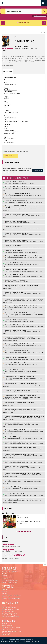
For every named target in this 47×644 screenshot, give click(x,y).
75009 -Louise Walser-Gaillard (31, 256)
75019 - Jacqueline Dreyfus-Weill (22, 442)
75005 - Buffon (27, 194)
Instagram (5, 591)
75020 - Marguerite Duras (20, 466)
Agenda (5, 573)
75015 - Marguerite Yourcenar (31, 344)
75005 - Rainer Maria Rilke (20, 214)
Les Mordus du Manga (9, 615)
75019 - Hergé (17, 437)
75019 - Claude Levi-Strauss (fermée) (33, 416)
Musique (5, 575)
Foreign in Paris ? (7, 629)
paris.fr (3, 640)
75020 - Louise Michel (19, 461)
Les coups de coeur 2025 (10, 613)
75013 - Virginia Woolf (28, 313)
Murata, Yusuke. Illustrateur (12, 93)
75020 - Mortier (27, 480)
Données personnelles (15, 631)
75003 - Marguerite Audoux (21, 187)
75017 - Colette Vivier (19, 370)
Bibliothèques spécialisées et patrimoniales (19, 640)
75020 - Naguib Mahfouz (21, 487)
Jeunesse (5, 579)
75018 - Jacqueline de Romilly (21, 390)
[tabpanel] (23, 110)
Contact (8, 624)
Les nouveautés (7, 606)
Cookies (5, 631)
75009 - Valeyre (17, 251)
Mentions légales (7, 633)
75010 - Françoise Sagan (20, 270)
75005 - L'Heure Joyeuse (20, 201)
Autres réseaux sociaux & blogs (11, 595)
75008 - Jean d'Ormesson (20, 240)
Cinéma (5, 577)
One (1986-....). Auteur (22, 46)
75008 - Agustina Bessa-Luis (21, 233)
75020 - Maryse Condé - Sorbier (31, 473)
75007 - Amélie (17, 226)
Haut (45, 564)
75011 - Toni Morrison (19, 275)
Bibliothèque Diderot (28, 499)
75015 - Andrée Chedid (19, 330)
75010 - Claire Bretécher (20, 263)
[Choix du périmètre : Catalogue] (3, 11)
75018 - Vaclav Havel (28, 402)
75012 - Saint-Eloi (18, 292)
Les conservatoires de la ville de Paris (11, 641)
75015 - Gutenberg (28, 337)
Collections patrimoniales (10, 581)
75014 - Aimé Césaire (19, 325)
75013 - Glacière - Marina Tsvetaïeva (33, 299)
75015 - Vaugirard (27, 351)
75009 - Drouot (17, 245)
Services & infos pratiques (10, 572)
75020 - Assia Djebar (28, 454)
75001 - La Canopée (18, 182)
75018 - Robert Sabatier (29, 396)
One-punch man (8, 66)
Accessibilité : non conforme (31, 641)
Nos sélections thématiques (11, 609)
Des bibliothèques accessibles (11, 627)
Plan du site (6, 635)
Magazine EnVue (7, 626)
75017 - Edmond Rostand (29, 383)
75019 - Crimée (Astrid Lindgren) (22, 423)
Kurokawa (24, 48)
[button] (44, 3)
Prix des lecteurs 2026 (9, 611)
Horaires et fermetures (9, 608)
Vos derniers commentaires (10, 617)
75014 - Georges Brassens (20, 320)
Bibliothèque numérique (10, 582)
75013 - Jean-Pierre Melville (30, 306)
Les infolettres (6, 597)
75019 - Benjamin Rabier (29, 409)
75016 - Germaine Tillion (20, 358)
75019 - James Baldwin (29, 447)
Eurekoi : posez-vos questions (11, 599)
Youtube (5, 593)
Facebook (5, 590)
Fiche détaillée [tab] (8, 71)
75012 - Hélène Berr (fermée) (30, 285)
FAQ (3, 624)
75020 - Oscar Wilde (18, 494)
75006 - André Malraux (19, 221)
